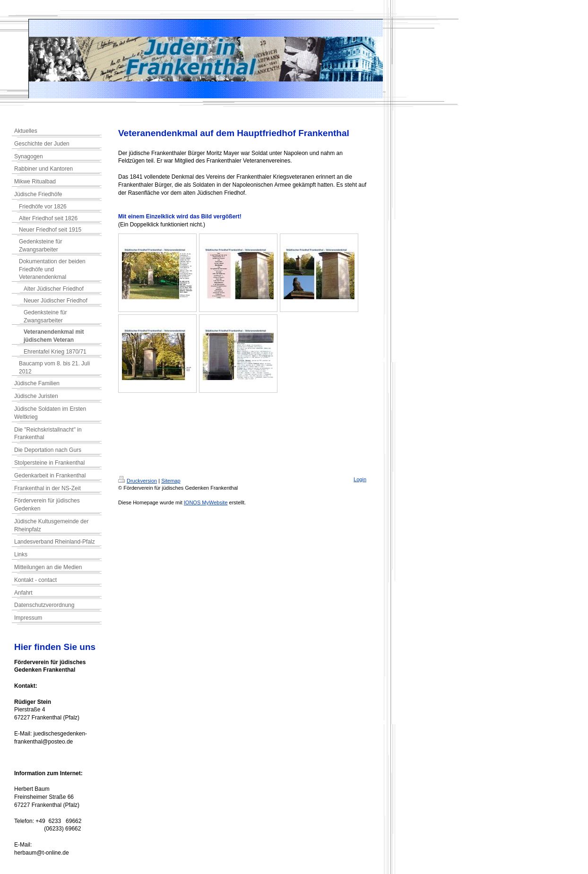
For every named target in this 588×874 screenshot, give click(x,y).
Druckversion (138, 481)
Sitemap (171, 481)
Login (360, 479)
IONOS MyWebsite (206, 502)
